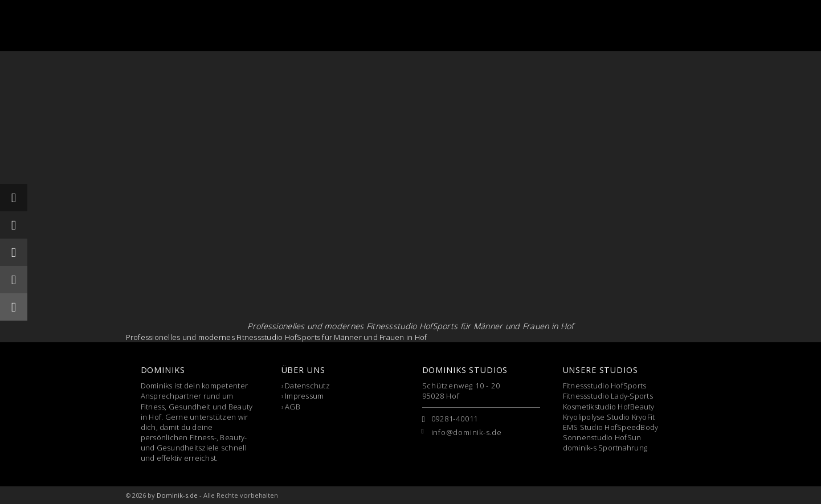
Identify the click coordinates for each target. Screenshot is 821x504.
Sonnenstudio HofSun (602, 437)
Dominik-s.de (177, 495)
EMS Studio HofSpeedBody (611, 427)
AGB (293, 407)
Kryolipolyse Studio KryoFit (609, 417)
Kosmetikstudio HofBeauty (609, 407)
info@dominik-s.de (467, 432)
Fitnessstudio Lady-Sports (608, 396)
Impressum (304, 396)
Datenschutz (307, 386)
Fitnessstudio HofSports (605, 386)
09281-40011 (455, 419)
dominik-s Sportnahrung (605, 448)
